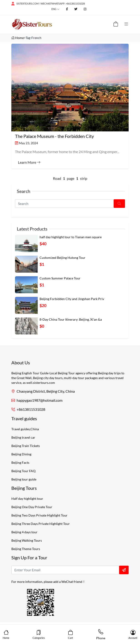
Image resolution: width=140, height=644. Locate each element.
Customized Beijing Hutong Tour (62, 258)
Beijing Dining (21, 454)
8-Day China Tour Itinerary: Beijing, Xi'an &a (71, 319)
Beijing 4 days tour (24, 532)
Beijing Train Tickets (26, 446)
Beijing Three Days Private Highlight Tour (41, 524)
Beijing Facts (20, 463)
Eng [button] (54, 9)
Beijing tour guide (24, 479)
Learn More (29, 162)
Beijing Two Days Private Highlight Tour (39, 515)
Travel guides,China (25, 429)
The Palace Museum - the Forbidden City (54, 136)
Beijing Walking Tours (27, 540)
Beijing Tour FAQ (23, 471)
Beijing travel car (23, 437)
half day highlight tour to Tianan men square (71, 237)
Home (20, 38)
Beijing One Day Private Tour (32, 507)
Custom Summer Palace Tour (60, 278)
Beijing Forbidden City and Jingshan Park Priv (72, 299)
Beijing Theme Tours (26, 549)
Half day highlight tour (27, 499)
